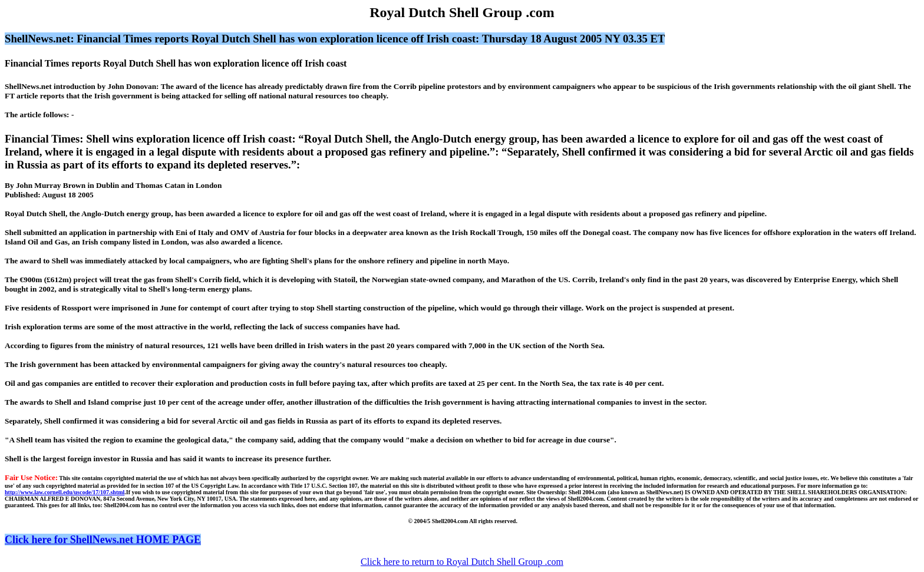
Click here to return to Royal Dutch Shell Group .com (462, 562)
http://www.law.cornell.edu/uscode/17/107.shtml (65, 492)
